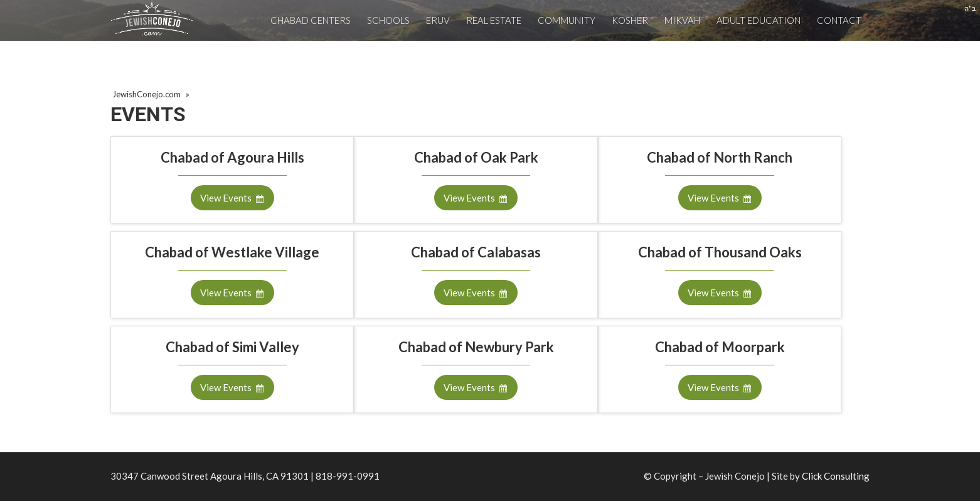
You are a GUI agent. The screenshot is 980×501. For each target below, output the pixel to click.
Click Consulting (836, 476)
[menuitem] (311, 20)
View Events (226, 198)
